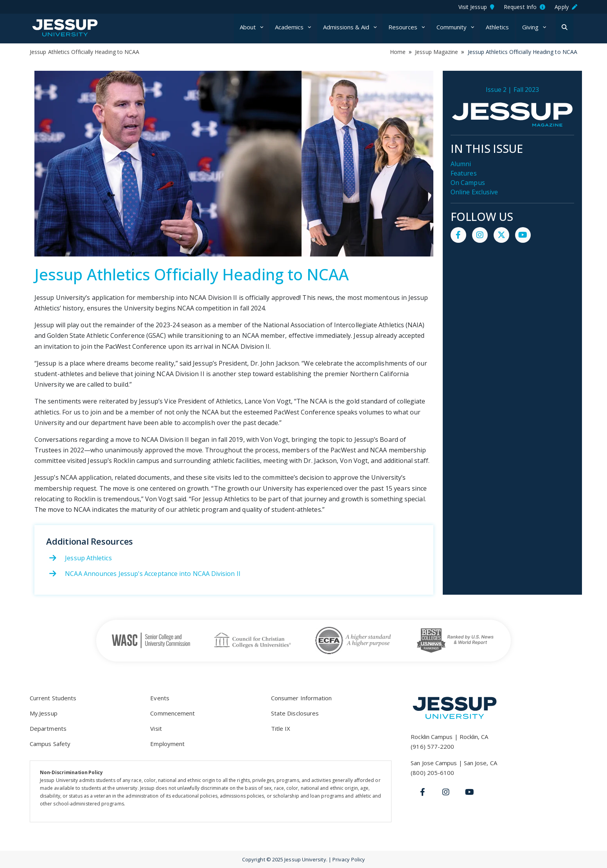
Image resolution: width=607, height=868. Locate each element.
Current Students (53, 698)
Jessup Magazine (436, 52)
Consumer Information (302, 698)
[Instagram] (446, 792)
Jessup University (78, 28)
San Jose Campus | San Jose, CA (454, 763)
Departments (48, 728)
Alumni (461, 164)
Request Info (524, 7)
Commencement (172, 713)
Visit (156, 728)
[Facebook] (422, 792)
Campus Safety (50, 744)
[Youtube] (469, 792)
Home (398, 52)
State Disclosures (295, 713)
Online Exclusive (474, 192)
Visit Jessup (476, 7)
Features (464, 173)
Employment (167, 744)
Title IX (281, 728)
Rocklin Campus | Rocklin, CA (449, 737)
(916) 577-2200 (432, 746)
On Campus (468, 183)
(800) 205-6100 (432, 773)
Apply (566, 7)
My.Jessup (44, 713)
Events (160, 698)
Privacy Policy (349, 859)
